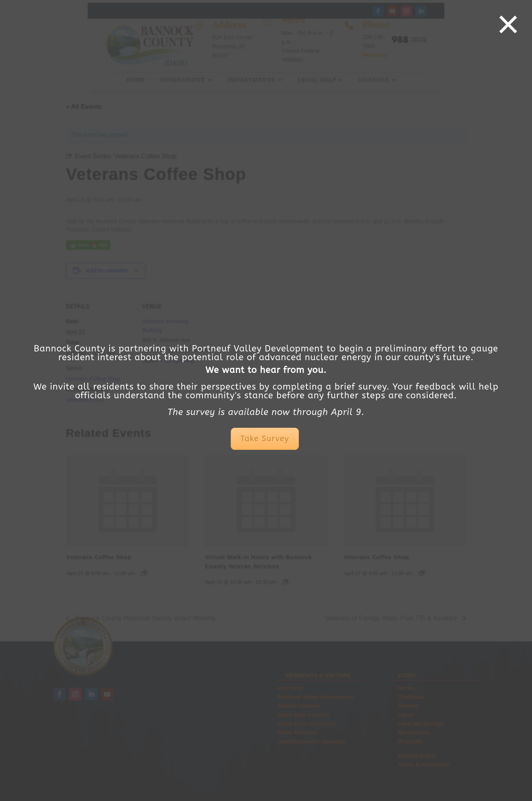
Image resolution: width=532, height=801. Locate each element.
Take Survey (265, 439)
